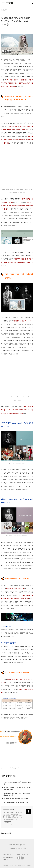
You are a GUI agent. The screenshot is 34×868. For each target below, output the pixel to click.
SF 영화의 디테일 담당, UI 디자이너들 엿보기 (16, 802)
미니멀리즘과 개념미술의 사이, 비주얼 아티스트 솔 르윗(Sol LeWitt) (17, 794)
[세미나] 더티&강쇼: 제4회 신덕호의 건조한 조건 (17, 799)
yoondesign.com (8, 858)
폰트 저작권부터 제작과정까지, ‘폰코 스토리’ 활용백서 (17, 783)
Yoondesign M (8, 810)
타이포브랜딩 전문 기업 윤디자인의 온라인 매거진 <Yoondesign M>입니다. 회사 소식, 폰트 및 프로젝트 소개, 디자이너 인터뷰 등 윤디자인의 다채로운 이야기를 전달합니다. (13, 816)
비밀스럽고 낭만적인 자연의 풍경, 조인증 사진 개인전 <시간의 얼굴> (17, 789)
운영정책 (23, 848)
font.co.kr (6, 859)
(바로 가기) (25, 222)
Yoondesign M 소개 (14, 848)
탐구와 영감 (4, 9)
